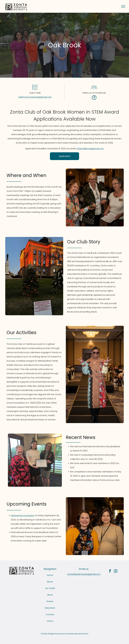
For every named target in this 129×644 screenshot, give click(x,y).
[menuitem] (50, 575)
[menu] (123, 6)
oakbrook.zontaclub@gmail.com (35, 97)
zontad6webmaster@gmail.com (84, 574)
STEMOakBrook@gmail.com (90, 149)
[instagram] (116, 571)
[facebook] (94, 98)
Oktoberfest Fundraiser (22, 516)
